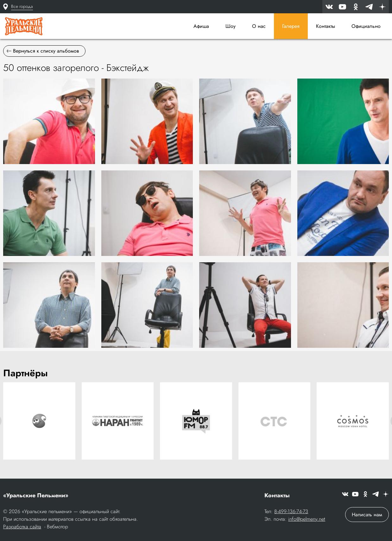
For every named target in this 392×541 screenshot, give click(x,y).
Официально (366, 26)
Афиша (201, 26)
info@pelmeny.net (307, 519)
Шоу (231, 26)
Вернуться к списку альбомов (43, 51)
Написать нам (367, 515)
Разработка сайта (22, 527)
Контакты (326, 26)
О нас (259, 26)
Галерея (291, 26)
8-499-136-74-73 (291, 511)
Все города (22, 6)
